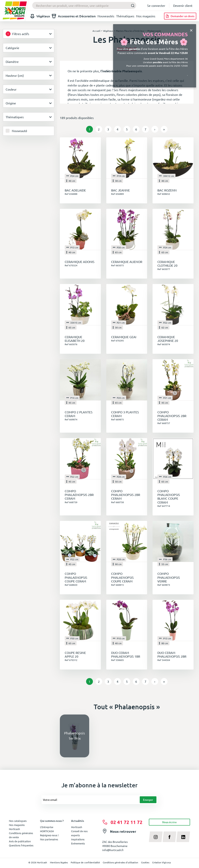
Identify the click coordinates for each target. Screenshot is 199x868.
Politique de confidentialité (85, 862)
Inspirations (78, 839)
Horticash (77, 827)
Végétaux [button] (40, 16)
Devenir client (183, 5)
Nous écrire (169, 822)
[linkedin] (183, 837)
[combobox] (84, 5)
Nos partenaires (49, 839)
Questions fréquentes (21, 845)
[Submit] (132, 6)
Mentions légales (59, 862)
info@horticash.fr (113, 850)
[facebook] (170, 837)
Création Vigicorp (161, 862)
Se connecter (156, 5)
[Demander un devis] (180, 16)
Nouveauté (20, 131)
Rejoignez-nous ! (49, 835)
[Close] (191, 30)
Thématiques (125, 16)
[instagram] (156, 837)
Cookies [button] (145, 862)
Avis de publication (20, 841)
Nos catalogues (18, 821)
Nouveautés (106, 16)
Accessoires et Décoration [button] (74, 16)
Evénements (78, 843)
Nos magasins (146, 16)
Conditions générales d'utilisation (120, 862)
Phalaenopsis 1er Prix (75, 736)
